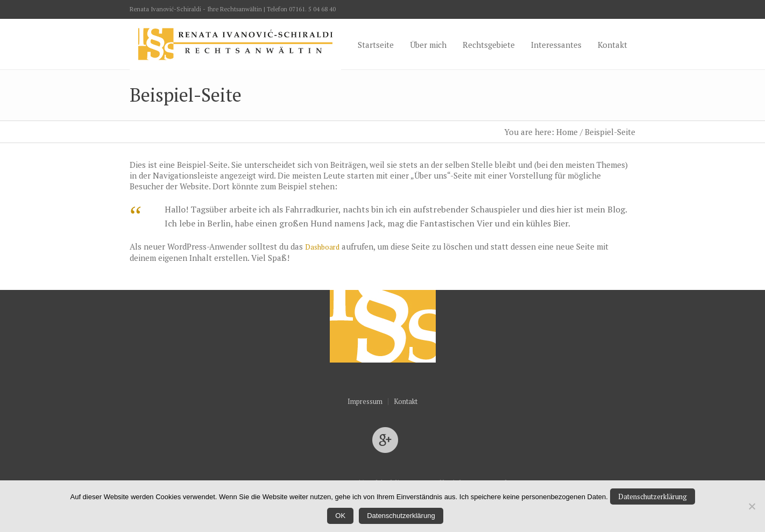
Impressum (365, 402)
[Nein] (752, 506)
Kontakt (406, 402)
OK (340, 516)
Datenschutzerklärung (653, 496)
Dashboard (322, 247)
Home (567, 132)
